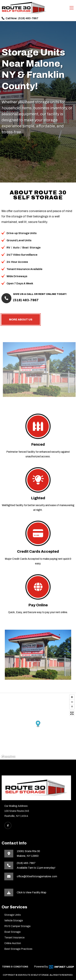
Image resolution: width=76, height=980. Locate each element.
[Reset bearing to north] (72, 707)
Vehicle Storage (14, 920)
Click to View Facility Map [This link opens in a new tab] (32, 892)
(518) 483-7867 (28, 18)
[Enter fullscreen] (72, 713)
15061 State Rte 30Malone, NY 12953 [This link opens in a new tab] (28, 854)
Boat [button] (23, 248)
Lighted (38, 498)
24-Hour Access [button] (15, 262)
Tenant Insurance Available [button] (22, 269)
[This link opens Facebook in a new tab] (8, 825)
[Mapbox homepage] (8, 757)
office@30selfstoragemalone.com (37, 876)
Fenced (38, 444)
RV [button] (6, 248)
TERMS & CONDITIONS (15, 967)
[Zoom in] (72, 697)
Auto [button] (14, 248)
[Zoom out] (72, 702)
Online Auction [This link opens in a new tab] (13, 943)
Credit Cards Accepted (38, 552)
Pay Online (38, 605)
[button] (38, 724)
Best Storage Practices (18, 949)
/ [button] (9, 248)
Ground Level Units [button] (16, 240)
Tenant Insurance (14, 938)
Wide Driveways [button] (14, 276)
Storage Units (13, 915)
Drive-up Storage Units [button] (19, 233)
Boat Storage (12, 932)
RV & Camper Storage (17, 926)
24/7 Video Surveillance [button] (19, 255)
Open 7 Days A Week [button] (17, 283)
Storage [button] (32, 248)
